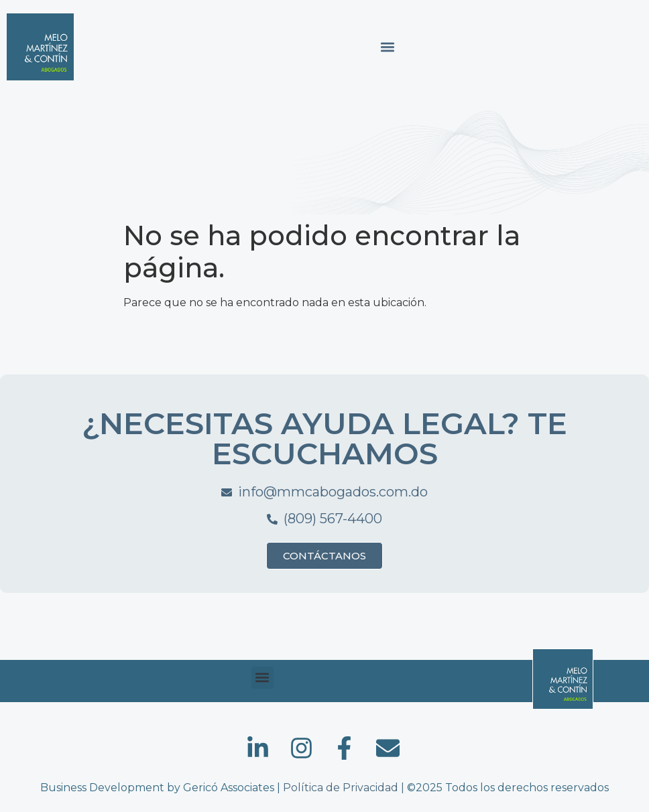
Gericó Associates (229, 788)
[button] (387, 47)
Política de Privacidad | (345, 788)
